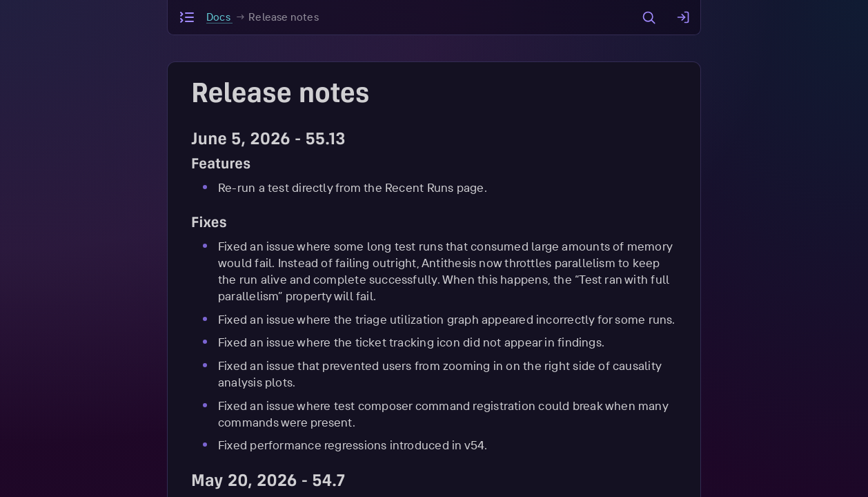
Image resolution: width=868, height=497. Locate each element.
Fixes (209, 224)
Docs (219, 17)
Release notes (284, 17)
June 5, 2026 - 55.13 (268, 141)
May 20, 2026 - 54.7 (268, 483)
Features (221, 165)
